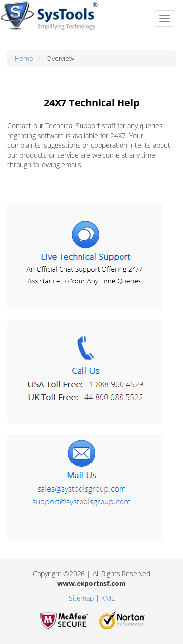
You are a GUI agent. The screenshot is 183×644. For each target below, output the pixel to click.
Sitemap (81, 598)
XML (108, 598)
